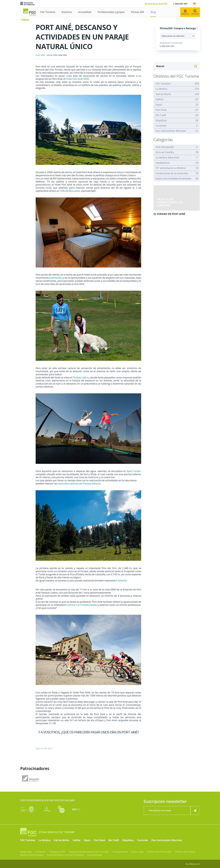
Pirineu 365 (137, 12)
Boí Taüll (161, 115)
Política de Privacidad (159, 852)
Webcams (185, 12)
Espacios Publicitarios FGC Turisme (89, 852)
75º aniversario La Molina (171, 168)
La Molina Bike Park (167, 158)
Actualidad (85, 12)
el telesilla (121, 580)
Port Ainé (40, 55)
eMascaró (194, 864)
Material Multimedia (32, 855)
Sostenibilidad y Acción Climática (65, 855)
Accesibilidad (95, 855)
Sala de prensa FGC (156, 4)
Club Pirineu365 (165, 147)
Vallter (159, 99)
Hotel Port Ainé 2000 (57, 55)
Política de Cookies (185, 852)
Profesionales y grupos (111, 12)
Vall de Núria (163, 94)
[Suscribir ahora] (195, 810)
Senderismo (162, 163)
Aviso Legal (138, 852)
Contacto (40, 852)
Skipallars (161, 120)
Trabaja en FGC (57, 852)
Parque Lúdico (81, 377)
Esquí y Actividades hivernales (173, 179)
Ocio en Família (165, 152)
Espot (159, 105)
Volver (25, 20)
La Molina (161, 89)
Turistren (161, 126)
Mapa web (26, 852)
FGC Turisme (48, 12)
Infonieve (195, 12)
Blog (153, 12)
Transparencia (120, 852)
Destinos (67, 12)
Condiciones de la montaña (172, 173)
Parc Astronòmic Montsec (171, 131)
